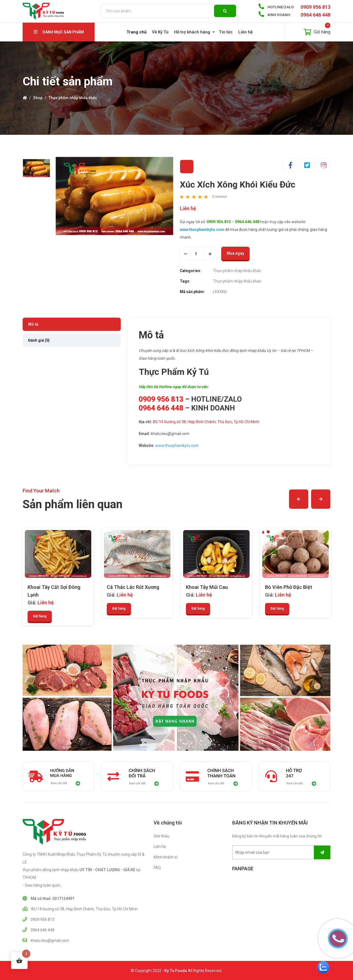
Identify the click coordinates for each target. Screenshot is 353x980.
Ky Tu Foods (176, 972)
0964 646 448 (315, 15)
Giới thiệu (161, 836)
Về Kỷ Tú (160, 32)
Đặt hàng (40, 616)
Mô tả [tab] (33, 324)
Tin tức (226, 32)
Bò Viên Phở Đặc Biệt (289, 587)
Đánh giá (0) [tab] (39, 340)
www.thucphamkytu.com (177, 446)
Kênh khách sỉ (165, 857)
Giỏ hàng (317, 29)
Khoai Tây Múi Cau (207, 587)
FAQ (157, 868)
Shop (38, 98)
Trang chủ (137, 32)
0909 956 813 (315, 7)
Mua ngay (235, 253)
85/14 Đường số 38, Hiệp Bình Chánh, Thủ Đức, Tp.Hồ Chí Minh (206, 422)
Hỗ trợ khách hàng (192, 32)
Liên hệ (245, 32)
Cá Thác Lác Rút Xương (133, 587)
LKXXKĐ (220, 292)
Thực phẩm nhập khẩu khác (73, 98)
